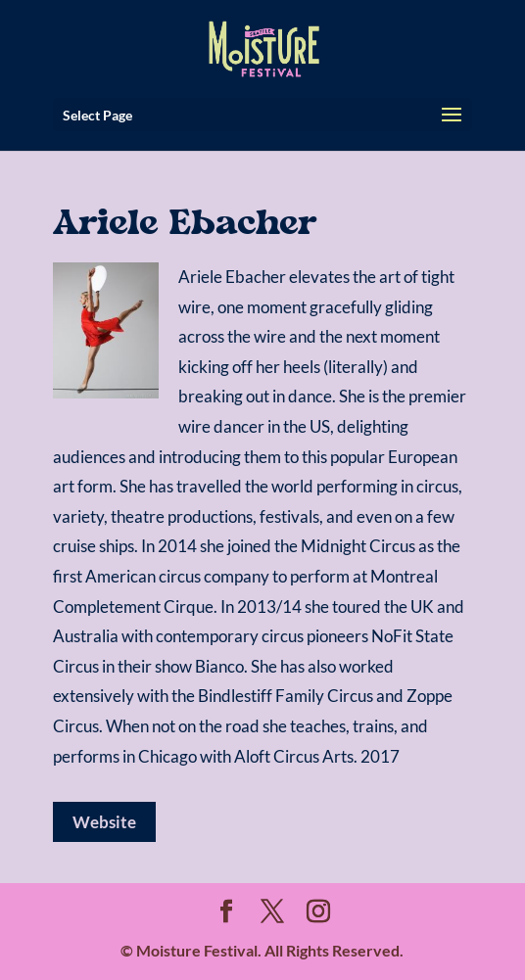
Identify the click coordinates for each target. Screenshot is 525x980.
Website (104, 822)
